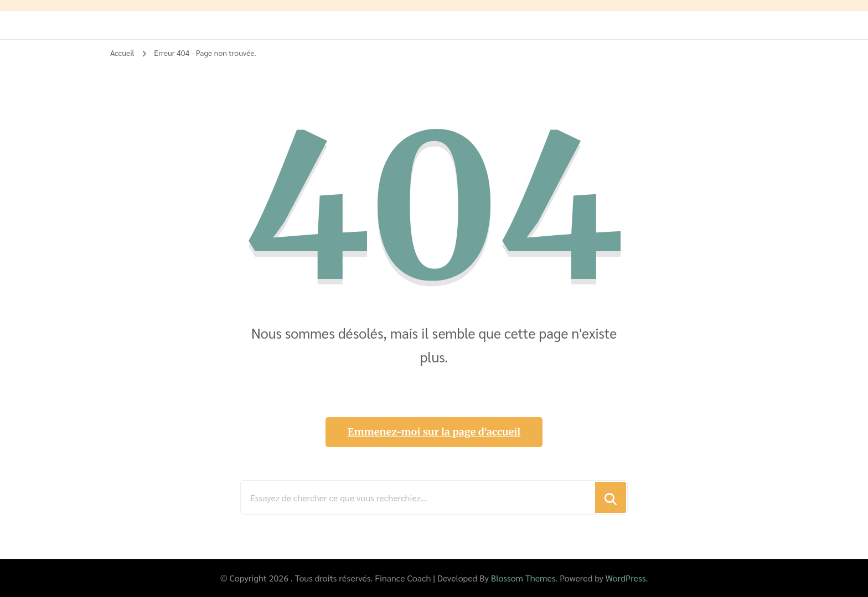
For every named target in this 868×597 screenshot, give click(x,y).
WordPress (626, 578)
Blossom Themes (523, 578)
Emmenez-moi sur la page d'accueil (434, 432)
